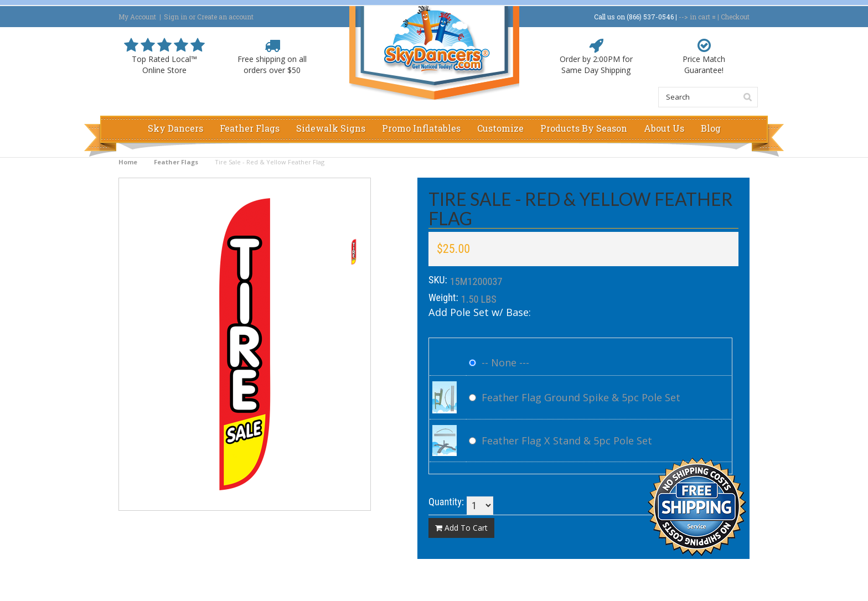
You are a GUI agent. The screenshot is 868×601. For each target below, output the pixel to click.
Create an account (225, 17)
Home (128, 162)
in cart (700, 17)
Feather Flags (176, 162)
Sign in (175, 17)
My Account (137, 17)
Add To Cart (461, 528)
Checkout (735, 17)
